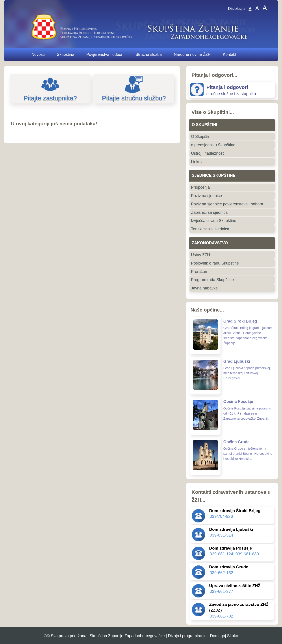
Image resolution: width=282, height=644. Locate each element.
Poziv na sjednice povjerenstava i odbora (227, 204)
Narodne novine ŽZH (192, 54)
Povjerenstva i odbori (105, 54)
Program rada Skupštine (212, 280)
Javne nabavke (204, 288)
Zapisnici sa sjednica (209, 212)
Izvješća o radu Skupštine (214, 221)
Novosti (38, 54)
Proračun (199, 272)
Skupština (66, 54)
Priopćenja (200, 187)
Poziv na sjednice (206, 196)
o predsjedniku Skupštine (213, 145)
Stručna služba (149, 54)
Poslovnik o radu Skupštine (215, 263)
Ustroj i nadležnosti (208, 153)
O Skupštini (201, 137)
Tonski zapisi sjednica (210, 229)
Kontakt (229, 54)
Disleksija (236, 9)
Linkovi (197, 162)
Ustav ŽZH (200, 255)
